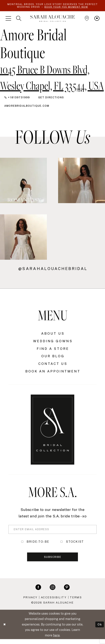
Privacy (30, 602)
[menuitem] (8, 19)
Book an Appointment (53, 373)
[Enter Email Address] (52, 532)
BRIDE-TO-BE (38, 545)
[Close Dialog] (5, 629)
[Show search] (19, 19)
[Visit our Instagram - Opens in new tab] (52, 592)
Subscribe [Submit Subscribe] (53, 561)
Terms (76, 602)
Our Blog (53, 358)
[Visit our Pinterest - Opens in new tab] (67, 592)
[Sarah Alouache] (52, 19)
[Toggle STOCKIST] (62, 545)
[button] (8, 19)
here (56, 640)
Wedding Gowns (53, 343)
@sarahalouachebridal (53, 271)
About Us (53, 336)
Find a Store (53, 351)
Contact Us (53, 366)
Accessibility (54, 602)
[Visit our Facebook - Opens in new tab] (38, 592)
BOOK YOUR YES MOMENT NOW (75, 7)
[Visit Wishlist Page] (97, 19)
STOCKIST (75, 545)
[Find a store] (87, 19)
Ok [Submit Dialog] (99, 629)
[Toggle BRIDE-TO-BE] (22, 545)
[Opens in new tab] (30, 108)
